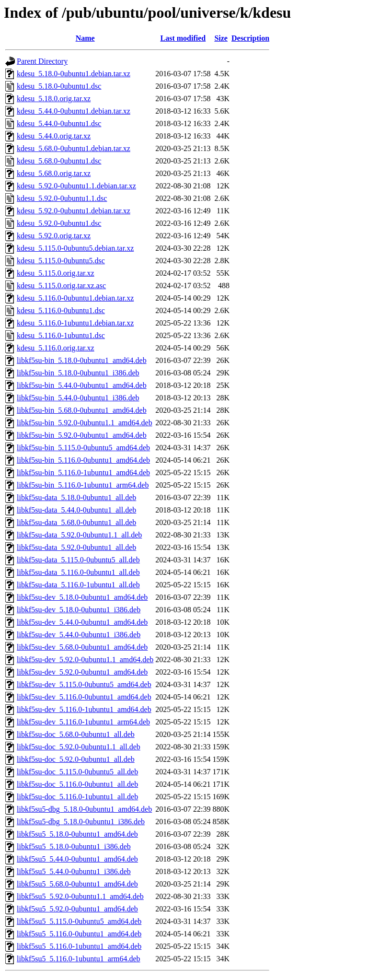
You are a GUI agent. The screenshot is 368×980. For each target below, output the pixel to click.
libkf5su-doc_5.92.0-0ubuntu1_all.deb (76, 759)
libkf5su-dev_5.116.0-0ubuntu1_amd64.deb (84, 697)
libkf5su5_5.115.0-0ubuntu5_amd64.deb (79, 921)
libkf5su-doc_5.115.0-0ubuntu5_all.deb (77, 772)
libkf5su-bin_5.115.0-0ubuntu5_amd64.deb (83, 448)
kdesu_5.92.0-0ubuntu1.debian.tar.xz (74, 211)
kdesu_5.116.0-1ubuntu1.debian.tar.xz (75, 323)
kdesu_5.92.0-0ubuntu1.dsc (59, 223)
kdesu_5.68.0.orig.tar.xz (54, 173)
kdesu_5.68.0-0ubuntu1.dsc (59, 161)
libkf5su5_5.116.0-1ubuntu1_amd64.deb (79, 946)
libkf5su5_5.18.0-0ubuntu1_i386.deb (74, 846)
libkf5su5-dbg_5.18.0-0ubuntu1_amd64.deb (84, 809)
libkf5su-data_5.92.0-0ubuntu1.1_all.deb (79, 535)
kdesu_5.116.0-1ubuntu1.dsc (61, 335)
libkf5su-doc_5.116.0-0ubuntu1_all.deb (77, 784)
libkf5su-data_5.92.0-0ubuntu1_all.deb (76, 547)
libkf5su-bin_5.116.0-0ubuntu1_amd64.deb (83, 460)
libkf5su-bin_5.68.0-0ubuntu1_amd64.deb (82, 410)
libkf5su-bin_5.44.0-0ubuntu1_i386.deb (78, 398)
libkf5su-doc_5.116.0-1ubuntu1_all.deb (77, 797)
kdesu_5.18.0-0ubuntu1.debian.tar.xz (74, 74)
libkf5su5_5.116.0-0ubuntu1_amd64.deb (79, 934)
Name (85, 38)
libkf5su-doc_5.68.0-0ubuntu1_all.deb (76, 734)
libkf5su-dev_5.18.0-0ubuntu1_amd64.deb (82, 597)
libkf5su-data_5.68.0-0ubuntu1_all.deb (76, 522)
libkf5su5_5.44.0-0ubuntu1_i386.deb (74, 871)
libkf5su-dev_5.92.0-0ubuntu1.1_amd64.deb (85, 659)
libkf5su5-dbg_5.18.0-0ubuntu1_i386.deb (81, 822)
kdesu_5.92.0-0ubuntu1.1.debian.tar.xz (76, 186)
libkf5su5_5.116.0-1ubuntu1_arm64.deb (79, 959)
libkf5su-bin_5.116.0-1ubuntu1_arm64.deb (83, 485)
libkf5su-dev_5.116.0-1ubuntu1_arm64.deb (83, 722)
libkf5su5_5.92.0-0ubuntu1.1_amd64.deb (80, 896)
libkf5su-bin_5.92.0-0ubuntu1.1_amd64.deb (85, 423)
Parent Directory (42, 61)
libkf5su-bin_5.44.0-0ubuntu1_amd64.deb (82, 385)
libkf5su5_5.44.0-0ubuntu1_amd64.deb (77, 859)
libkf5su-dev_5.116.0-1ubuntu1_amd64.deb (84, 709)
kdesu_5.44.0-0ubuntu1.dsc (59, 123)
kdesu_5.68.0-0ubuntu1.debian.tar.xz (74, 148)
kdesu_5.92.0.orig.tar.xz (54, 236)
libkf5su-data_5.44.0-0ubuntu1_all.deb (76, 510)
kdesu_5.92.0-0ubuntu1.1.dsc (62, 198)
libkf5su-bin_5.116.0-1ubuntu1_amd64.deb (83, 472)
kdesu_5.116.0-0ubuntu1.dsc (61, 310)
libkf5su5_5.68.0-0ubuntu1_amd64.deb (77, 884)
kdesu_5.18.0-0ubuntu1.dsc (59, 86)
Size (221, 38)
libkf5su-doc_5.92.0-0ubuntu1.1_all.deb (79, 747)
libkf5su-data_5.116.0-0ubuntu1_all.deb (78, 572)
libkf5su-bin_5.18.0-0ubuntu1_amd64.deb (82, 360)
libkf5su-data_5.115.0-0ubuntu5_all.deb (78, 560)
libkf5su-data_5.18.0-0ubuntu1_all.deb (76, 497)
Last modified (183, 38)
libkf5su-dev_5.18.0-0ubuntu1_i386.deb (79, 610)
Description (250, 38)
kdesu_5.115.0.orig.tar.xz (56, 273)
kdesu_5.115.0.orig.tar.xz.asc (61, 286)
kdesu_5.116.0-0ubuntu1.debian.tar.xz (75, 298)
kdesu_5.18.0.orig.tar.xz (54, 99)
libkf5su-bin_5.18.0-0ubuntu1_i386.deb (78, 373)
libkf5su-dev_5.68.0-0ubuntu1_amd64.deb (82, 647)
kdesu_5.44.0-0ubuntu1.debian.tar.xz (74, 111)
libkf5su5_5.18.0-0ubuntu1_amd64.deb (77, 834)
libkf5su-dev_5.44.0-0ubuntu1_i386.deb (79, 635)
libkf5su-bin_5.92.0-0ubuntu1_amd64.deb (82, 435)
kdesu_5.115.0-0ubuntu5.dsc (61, 261)
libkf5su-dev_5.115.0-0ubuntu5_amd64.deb (84, 684)
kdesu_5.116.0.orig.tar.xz (56, 348)
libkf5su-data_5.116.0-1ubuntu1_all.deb (78, 585)
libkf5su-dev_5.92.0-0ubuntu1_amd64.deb (82, 672)
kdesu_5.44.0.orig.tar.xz (54, 136)
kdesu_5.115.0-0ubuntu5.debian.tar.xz (75, 248)
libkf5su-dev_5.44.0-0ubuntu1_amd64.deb (82, 622)
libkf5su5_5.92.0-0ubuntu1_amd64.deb (77, 909)
